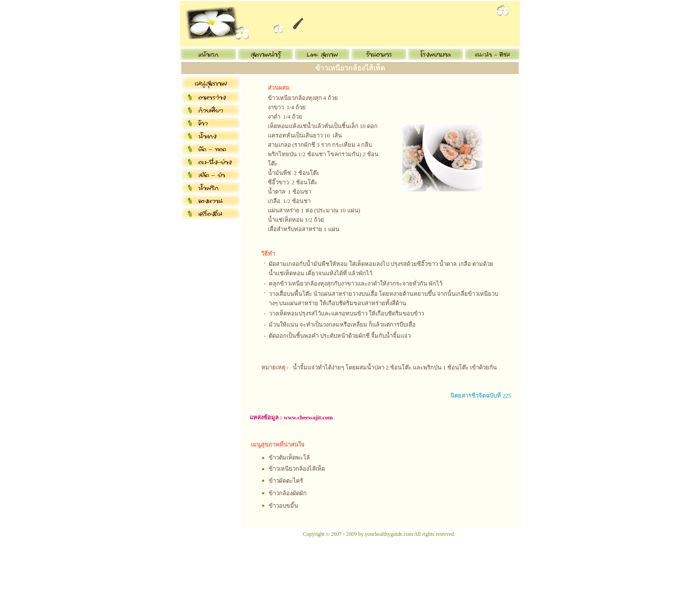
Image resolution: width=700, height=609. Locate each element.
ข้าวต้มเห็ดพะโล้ (289, 458)
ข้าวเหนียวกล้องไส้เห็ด (297, 469)
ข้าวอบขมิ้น (283, 506)
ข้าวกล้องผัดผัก (288, 493)
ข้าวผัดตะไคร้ (286, 481)
